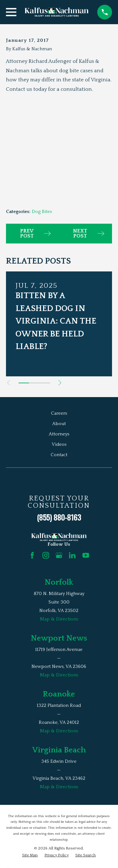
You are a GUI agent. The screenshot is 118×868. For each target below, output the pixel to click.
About (59, 424)
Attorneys (59, 434)
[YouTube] (86, 555)
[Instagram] (46, 555)
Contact (59, 455)
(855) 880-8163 (59, 517)
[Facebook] (32, 555)
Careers (59, 413)
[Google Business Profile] (59, 555)
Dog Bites (42, 212)
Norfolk (59, 582)
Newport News (59, 638)
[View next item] (60, 383)
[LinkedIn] (72, 555)
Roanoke (59, 694)
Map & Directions (59, 619)
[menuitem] (30, 855)
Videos (59, 444)
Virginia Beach (59, 750)
